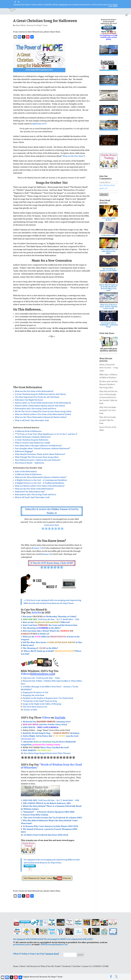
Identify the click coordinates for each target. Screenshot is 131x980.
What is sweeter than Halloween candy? (33, 443)
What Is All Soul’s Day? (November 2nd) (32, 497)
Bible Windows (34, 11)
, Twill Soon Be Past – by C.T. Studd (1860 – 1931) (51, 800)
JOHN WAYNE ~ (41, 727)
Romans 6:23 (46, 554)
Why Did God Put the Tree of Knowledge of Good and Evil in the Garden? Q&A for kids (108, 397)
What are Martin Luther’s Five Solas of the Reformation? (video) (43, 414)
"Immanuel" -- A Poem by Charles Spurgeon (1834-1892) (49, 812)
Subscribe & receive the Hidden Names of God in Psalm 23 (52, 511)
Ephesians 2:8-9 (39, 124)
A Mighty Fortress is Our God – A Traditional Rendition (39, 483)
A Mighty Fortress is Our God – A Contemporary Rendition (41, 480)
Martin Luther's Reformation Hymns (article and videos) (40, 406)
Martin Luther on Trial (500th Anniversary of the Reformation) (43, 403)
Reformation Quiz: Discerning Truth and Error (36, 409)
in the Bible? (49, 628)
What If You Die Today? (99, 11)
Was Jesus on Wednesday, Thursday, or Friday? (50, 616)
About (6, 11)
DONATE (116, 11)
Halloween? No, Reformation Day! (30, 492)
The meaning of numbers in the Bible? (109, 270)
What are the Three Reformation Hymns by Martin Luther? (41, 417)
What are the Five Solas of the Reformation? (34, 391)
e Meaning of (32, 628)
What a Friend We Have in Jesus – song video (109, 368)
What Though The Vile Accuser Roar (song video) (37, 457)
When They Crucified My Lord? (46, 747)
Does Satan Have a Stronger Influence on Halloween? (38, 446)
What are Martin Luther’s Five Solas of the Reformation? (40, 486)
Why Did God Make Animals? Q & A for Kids (108, 410)
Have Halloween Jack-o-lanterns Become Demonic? (38, 460)
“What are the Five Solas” (73, 156)
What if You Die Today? (51, 966)
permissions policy (22, 944)
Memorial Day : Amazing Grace (47, 722)
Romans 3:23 (37, 548)
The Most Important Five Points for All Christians (37, 397)
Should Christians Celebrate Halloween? (33, 437)
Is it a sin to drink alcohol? (109, 219)
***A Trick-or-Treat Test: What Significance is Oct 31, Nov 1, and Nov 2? (46, 434)
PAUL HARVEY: (37, 750)
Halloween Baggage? (24, 451)
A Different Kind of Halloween (28, 431)
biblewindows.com (42, 674)
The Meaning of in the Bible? (40, 648)
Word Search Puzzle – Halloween (30, 463)
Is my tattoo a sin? (109, 235)
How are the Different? (46, 622)
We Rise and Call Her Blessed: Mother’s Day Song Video (109, 384)
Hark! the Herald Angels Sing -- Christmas (51, 733)
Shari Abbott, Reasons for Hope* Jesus (32, 25)
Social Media (80, 11)
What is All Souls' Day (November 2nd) (32, 420)
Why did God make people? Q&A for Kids (108, 420)
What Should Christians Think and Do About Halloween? (40, 454)
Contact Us (87, 966)
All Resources (18, 11)
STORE (124, 11)
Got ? (46, 11)
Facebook (67, 966)
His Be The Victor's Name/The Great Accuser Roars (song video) (43, 411)
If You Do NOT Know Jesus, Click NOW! (52, 563)
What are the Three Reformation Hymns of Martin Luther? (41, 477)
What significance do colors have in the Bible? (109, 251)
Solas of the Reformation (26, 471)
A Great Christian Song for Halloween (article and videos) (40, 394)
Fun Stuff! (57, 11)
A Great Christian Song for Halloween (32, 440)
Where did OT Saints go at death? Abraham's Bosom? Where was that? (109, 288)
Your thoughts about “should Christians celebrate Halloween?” (43, 448)
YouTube (69, 11)
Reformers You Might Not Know (29, 400)
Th (24, 628)
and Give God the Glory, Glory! (45, 724)
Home (16, 966)
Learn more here (51, 525)
